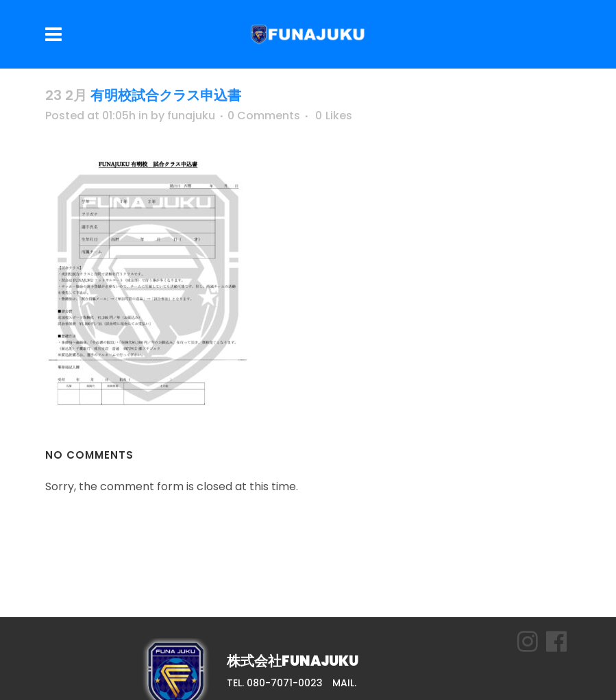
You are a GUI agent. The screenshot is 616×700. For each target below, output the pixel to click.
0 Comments (264, 116)
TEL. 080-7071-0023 (275, 683)
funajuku (191, 116)
